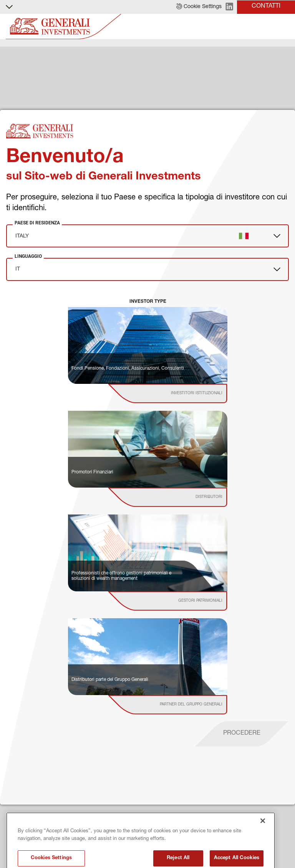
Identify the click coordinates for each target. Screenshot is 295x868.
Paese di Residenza (37, 223)
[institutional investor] (178, 393)
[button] (199, 7)
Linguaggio (28, 256)
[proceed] (242, 734)
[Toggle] (285, 27)
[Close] (263, 841)
